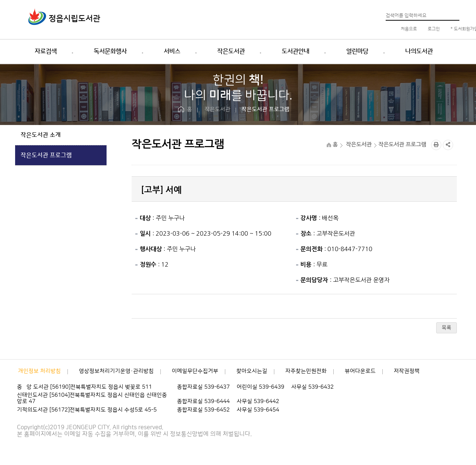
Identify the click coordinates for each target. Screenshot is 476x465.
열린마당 (357, 51)
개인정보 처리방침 (39, 371)
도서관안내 (296, 51)
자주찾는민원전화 (306, 371)
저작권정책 (407, 371)
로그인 (433, 29)
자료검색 (46, 51)
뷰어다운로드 (360, 371)
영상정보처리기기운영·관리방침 (116, 371)
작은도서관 (231, 51)
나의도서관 (419, 51)
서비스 (172, 51)
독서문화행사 (110, 51)
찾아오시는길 (252, 371)
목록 (447, 328)
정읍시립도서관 (74, 19)
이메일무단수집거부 (195, 371)
